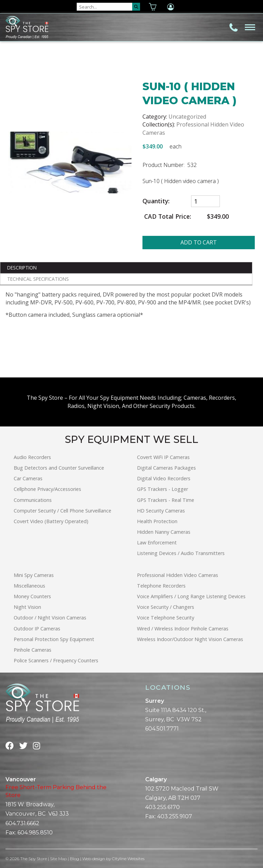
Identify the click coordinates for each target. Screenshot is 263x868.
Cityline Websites (129, 859)
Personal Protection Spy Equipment (54, 639)
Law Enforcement (157, 542)
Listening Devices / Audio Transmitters (181, 553)
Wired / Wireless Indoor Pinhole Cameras (183, 629)
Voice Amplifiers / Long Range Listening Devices (191, 596)
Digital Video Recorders (164, 478)
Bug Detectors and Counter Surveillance (59, 468)
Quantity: (156, 201)
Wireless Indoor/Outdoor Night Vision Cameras (190, 639)
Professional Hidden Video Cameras (178, 575)
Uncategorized (187, 117)
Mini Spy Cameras (34, 575)
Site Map (59, 859)
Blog (75, 859)
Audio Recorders (32, 457)
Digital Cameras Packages (166, 468)
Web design (94, 859)
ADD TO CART (199, 242)
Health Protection (157, 521)
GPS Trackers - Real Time (166, 500)
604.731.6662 (22, 823)
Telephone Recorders (161, 586)
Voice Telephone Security (166, 618)
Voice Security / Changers (166, 607)
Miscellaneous (29, 586)
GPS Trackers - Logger (162, 489)
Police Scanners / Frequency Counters (56, 660)
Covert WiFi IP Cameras (163, 457)
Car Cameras (28, 478)
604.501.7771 (162, 729)
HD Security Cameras (161, 511)
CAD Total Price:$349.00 (186, 216)
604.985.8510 (35, 833)
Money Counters (32, 596)
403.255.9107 (175, 816)
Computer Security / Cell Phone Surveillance (62, 511)
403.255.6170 (162, 807)
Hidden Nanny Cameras (164, 532)
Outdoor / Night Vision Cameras (50, 618)
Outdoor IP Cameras (37, 629)
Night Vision (27, 607)
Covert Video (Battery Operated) (51, 521)
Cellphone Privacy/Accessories (47, 489)
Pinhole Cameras (33, 650)
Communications (33, 500)
